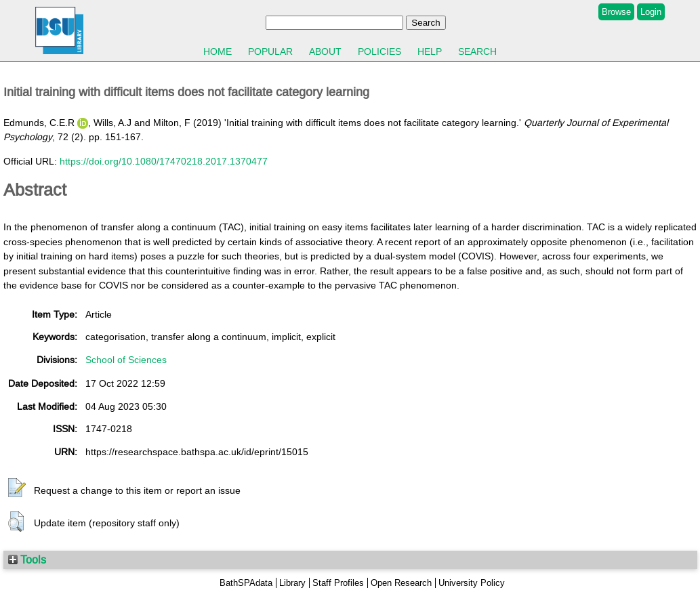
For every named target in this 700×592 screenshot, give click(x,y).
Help (430, 51)
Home (218, 51)
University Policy (472, 583)
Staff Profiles (338, 583)
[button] (17, 488)
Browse (616, 12)
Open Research (401, 583)
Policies (379, 51)
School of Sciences (126, 360)
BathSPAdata (246, 583)
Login (651, 12)
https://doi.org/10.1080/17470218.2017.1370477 (164, 161)
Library (292, 583)
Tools (27, 559)
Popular (270, 51)
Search (477, 51)
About (325, 51)
